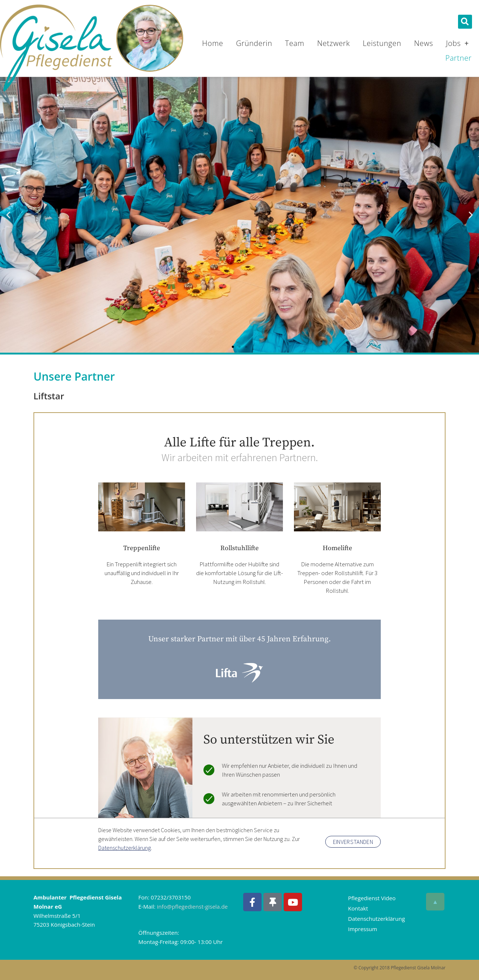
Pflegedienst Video (372, 898)
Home (212, 43)
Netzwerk (333, 43)
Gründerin (254, 43)
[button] (465, 22)
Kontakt (358, 908)
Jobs (457, 43)
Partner (458, 58)
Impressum (363, 929)
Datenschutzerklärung (377, 919)
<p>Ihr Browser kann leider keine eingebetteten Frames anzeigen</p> (239, 639)
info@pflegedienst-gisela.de (192, 906)
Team (295, 43)
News (424, 43)
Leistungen (382, 43)
